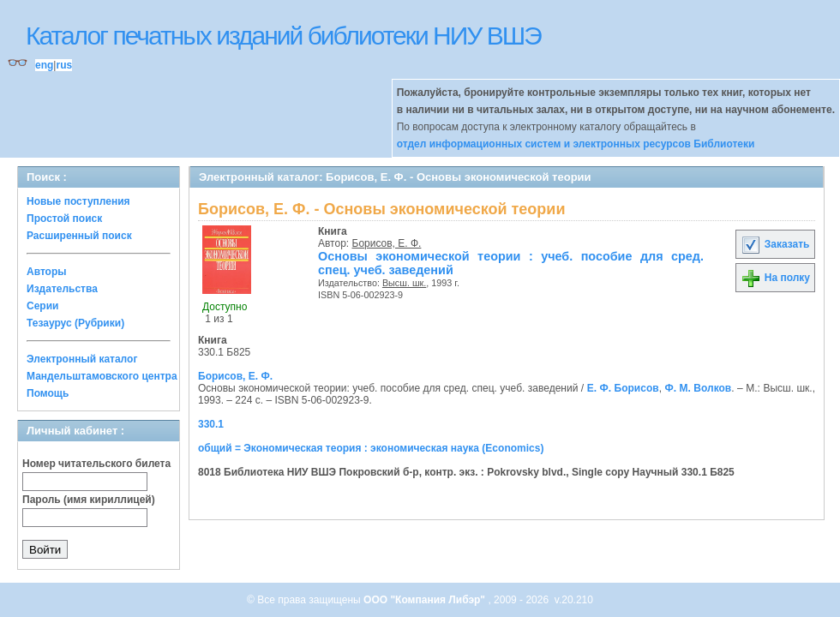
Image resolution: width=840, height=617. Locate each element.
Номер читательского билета (96, 464)
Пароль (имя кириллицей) (89, 500)
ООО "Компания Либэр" (426, 600)
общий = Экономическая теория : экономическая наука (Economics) (371, 448)
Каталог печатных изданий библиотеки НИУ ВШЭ (283, 36)
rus (64, 65)
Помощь (48, 393)
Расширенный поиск (79, 236)
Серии (42, 306)
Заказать (775, 244)
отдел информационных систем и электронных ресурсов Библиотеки (576, 144)
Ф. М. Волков (698, 388)
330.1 (211, 424)
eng (44, 65)
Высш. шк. (404, 283)
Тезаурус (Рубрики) (75, 323)
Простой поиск (64, 219)
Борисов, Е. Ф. (387, 243)
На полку (775, 278)
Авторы (47, 272)
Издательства (62, 289)
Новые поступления (78, 201)
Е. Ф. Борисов (623, 388)
